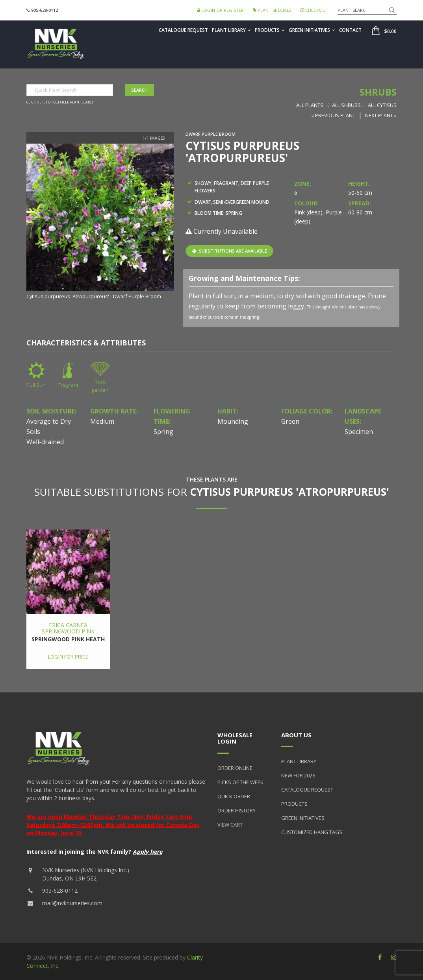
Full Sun (36, 385)
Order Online (235, 768)
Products (270, 30)
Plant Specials (272, 10)
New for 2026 (298, 775)
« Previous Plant (333, 115)
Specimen (359, 432)
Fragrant (68, 385)
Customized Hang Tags (312, 832)
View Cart (230, 825)
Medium (102, 421)
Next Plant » (381, 115)
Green (290, 421)
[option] (100, 222)
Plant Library (231, 30)
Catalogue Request (183, 30)
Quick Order (234, 796)
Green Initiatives (312, 30)
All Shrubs (346, 105)
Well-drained (45, 442)
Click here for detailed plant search (60, 102)
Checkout (314, 10)
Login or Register (221, 10)
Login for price (68, 657)
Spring (163, 432)
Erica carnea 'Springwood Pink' (68, 628)
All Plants (310, 105)
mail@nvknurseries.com (72, 903)
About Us (296, 735)
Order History (237, 810)
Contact (350, 30)
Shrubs (378, 92)
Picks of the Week (240, 782)
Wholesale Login (235, 738)
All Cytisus (382, 105)
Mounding (233, 421)
